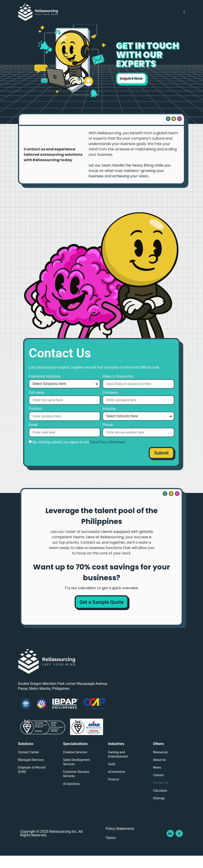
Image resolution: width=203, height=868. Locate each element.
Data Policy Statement (108, 454)
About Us (159, 772)
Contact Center (28, 764)
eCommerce (117, 784)
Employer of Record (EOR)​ (32, 781)
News (157, 779)
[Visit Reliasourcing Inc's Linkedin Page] (170, 846)
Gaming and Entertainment (118, 766)
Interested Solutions (45, 388)
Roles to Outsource (118, 388)
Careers (158, 787)
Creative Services (75, 764)
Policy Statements (120, 841)
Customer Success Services (76, 786)
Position (35, 421)
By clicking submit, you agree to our (79, 454)
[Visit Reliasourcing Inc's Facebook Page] (179, 846)
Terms (110, 850)
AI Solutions (71, 795)
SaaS (112, 776)
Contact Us (161, 795)
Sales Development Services (76, 774)
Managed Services (31, 772)
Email (33, 437)
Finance (114, 791)
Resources (161, 764)
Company (110, 404)
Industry (109, 421)
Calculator (160, 802)
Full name (37, 404)
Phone (108, 437)
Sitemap (159, 810)
